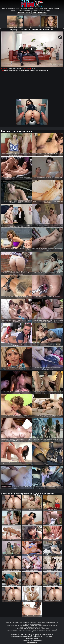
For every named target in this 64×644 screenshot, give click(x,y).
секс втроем (34, 70)
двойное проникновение (21, 70)
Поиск (34, 13)
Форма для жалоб (32, 639)
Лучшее (28, 13)
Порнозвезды (42, 13)
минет (6, 70)
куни (40, 70)
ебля (10, 70)
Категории (21, 13)
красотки (45, 70)
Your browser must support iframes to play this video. (32, 49)
